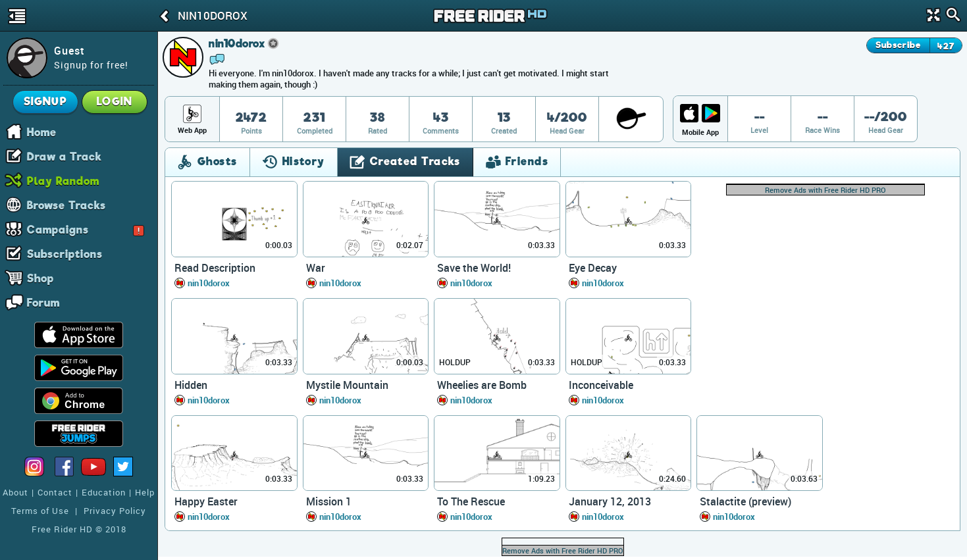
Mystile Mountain (347, 385)
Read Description (215, 268)
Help (145, 492)
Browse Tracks (66, 205)
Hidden (191, 385)
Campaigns (86, 229)
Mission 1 (329, 501)
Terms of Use (40, 511)
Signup (46, 102)
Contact (55, 492)
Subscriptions (65, 253)
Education (104, 492)
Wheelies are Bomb (482, 385)
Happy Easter (206, 501)
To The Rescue (471, 501)
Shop (40, 278)
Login (115, 102)
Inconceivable (601, 385)
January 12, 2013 (610, 501)
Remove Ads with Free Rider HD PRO (825, 190)
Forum (43, 302)
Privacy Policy (115, 511)
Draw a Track (65, 156)
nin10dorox (209, 283)
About (15, 492)
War (316, 268)
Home (42, 132)
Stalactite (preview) (745, 501)
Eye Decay (593, 268)
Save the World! (474, 268)
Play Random (63, 180)
